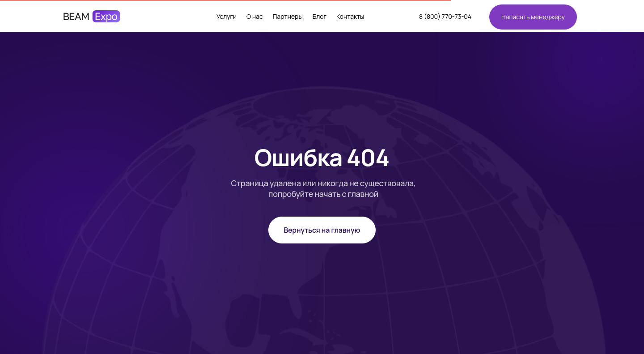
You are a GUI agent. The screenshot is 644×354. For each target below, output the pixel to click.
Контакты (350, 16)
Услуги (227, 16)
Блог (320, 16)
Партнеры (288, 16)
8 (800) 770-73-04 (445, 16)
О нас (255, 16)
